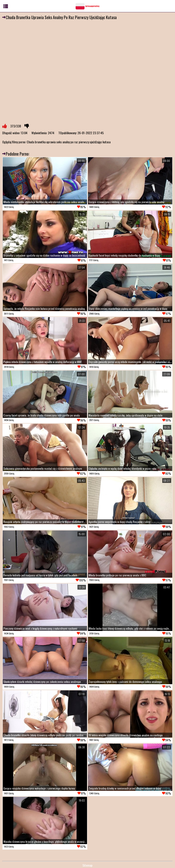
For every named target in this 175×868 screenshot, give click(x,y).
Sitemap (87, 865)
